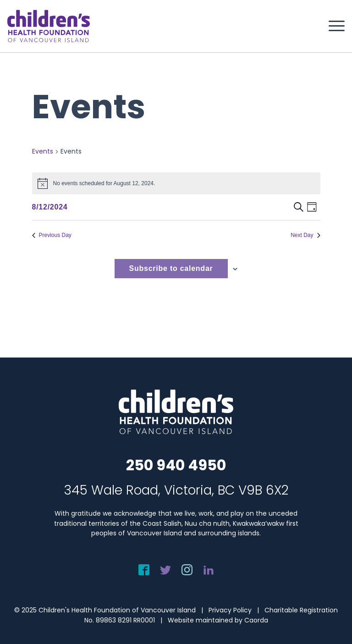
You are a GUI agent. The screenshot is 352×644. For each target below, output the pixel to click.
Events (43, 151)
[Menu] (332, 26)
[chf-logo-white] (49, 26)
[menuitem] (332, 26)
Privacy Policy (230, 610)
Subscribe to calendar (171, 268)
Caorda (256, 620)
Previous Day (52, 235)
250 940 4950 (176, 465)
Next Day (305, 235)
